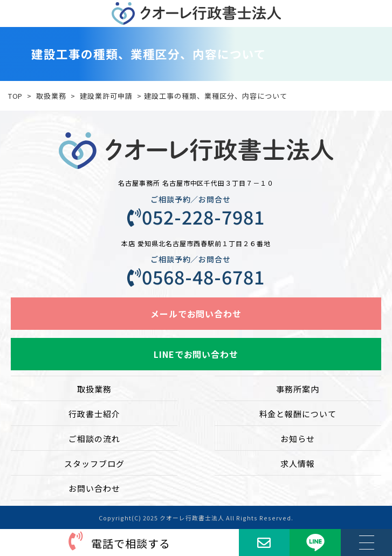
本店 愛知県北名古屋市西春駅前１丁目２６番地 (196, 243)
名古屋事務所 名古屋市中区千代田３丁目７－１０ (196, 183)
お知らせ (298, 439)
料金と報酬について (298, 414)
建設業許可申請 (106, 96)
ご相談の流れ (94, 439)
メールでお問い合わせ (196, 314)
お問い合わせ (94, 488)
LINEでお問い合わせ (196, 354)
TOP (16, 96)
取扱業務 (51, 96)
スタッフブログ (94, 463)
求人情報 (298, 463)
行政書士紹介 (94, 414)
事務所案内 (298, 389)
